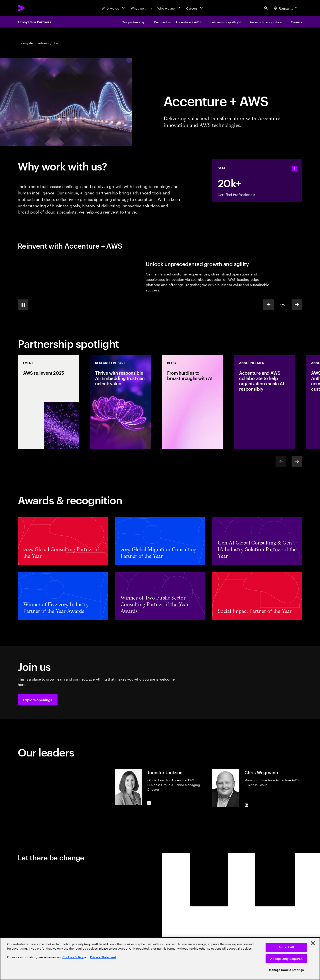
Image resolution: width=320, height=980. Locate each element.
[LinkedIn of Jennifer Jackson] (149, 803)
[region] (160, 959)
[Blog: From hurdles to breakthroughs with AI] (192, 402)
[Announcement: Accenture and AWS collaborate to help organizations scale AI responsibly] (264, 402)
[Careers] (195, 8)
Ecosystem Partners (34, 22)
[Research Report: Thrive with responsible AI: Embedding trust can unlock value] (120, 402)
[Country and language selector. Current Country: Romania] (286, 8)
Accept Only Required (286, 959)
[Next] (297, 461)
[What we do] (114, 8)
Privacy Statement (103, 957)
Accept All (286, 947)
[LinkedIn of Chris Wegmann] (246, 805)
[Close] (313, 943)
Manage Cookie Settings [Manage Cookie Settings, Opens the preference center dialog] (286, 970)
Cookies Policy (73, 957)
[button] (38, 700)
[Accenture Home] (31, 8)
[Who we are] (169, 8)
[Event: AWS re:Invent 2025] (48, 402)
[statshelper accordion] (294, 168)
